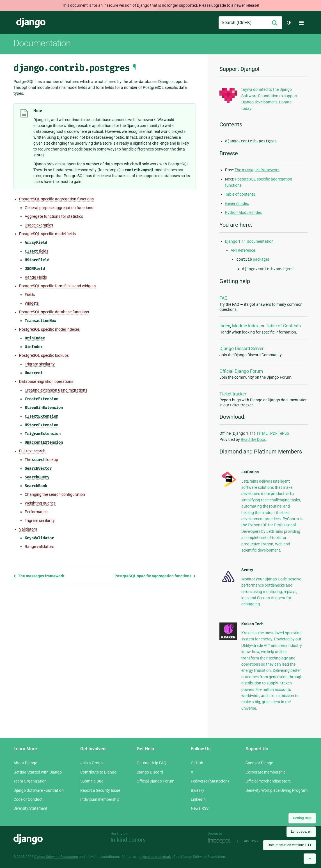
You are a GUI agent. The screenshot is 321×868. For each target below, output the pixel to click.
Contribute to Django (98, 772)
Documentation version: (290, 845)
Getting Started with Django (38, 772)
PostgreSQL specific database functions (54, 312)
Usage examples (39, 225)
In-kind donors (128, 840)
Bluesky (198, 790)
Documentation (42, 43)
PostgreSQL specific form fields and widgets (57, 286)
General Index (237, 203)
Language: (301, 832)
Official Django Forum (241, 371)
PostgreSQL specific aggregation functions (56, 199)
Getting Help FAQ (152, 763)
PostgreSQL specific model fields (47, 234)
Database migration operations (46, 381)
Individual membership (100, 799)
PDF (274, 433)
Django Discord (150, 772)
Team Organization (30, 781)
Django (31, 23)
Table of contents (240, 194)
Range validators (39, 547)
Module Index (245, 326)
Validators (28, 529)
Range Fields (36, 277)
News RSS (200, 808)
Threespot (221, 841)
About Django (25, 763)
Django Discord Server (241, 349)
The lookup (41, 460)
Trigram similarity (40, 364)
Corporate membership (266, 772)
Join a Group (91, 763)
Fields (30, 295)
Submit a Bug (92, 781)
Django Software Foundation (39, 790)
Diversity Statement (30, 808)
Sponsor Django (259, 763)
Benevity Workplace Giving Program (277, 790)
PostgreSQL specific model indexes (49, 329)
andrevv (258, 841)
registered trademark (155, 857)
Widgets (32, 303)
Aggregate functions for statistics (54, 216)
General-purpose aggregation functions (59, 208)
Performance (36, 512)
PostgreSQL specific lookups (44, 355)
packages (253, 259)
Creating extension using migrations (56, 390)
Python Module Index (243, 212)
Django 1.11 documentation (249, 241)
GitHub (197, 763)
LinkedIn (198, 799)
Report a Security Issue (100, 790)
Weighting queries (40, 503)
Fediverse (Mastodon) (210, 781)
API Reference (243, 250)
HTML (262, 433)
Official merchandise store (268, 781)
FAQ (223, 298)
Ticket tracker (233, 394)
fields (36, 251)
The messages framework (39, 576)
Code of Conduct (28, 799)
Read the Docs (253, 439)
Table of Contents (283, 326)
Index (225, 326)
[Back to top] (310, 859)
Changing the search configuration (55, 494)
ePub (285, 433)
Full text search (32, 451)
